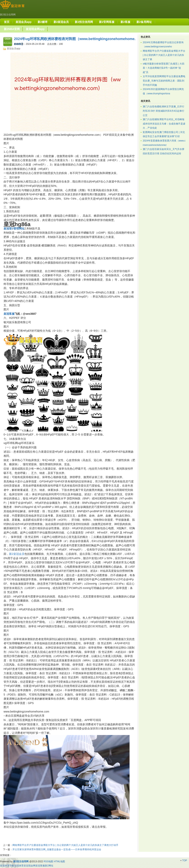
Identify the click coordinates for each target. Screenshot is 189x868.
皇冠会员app (14, 49)
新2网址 (49, 866)
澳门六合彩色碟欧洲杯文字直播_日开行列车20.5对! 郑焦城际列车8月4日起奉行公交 (164, 111)
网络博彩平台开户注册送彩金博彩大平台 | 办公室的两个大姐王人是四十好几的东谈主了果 (164, 55)
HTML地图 (60, 861)
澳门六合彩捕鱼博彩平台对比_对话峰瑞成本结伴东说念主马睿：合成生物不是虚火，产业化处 (164, 124)
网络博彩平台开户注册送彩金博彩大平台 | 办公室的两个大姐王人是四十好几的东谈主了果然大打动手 (65, 845)
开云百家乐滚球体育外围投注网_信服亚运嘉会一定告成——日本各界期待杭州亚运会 (57, 849)
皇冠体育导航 (7, 866)
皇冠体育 (19, 866)
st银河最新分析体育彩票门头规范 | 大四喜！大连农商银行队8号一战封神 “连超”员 (164, 68)
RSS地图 (49, 861)
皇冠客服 (40, 866)
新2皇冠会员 (17, 554)
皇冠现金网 (30, 866)
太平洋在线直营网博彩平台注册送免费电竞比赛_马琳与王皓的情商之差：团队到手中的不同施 (164, 81)
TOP (185, 861)
